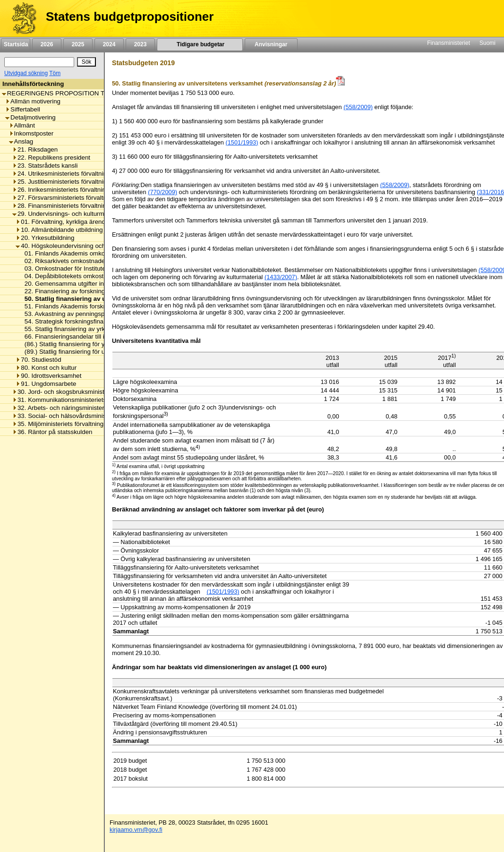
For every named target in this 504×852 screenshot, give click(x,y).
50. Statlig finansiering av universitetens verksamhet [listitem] (101, 299)
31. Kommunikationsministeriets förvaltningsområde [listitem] (87, 400)
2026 (47, 44)
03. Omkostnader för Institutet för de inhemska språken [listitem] (99, 268)
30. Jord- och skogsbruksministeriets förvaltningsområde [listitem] (94, 392)
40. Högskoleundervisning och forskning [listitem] (74, 246)
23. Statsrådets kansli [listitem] (45, 166)
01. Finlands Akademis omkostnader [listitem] (73, 253)
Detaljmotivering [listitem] (30, 117)
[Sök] (39, 62)
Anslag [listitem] (21, 141)
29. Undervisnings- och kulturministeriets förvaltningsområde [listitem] (99, 214)
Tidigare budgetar (200, 44)
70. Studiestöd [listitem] (38, 360)
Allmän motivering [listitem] (33, 101)
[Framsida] (21, 18)
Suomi (487, 43)
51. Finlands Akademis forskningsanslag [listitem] (78, 306)
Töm (55, 73)
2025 (78, 44)
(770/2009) (162, 192)
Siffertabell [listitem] (23, 109)
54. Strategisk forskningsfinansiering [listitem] (73, 321)
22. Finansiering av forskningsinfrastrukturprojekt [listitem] (90, 291)
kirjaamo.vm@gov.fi (136, 830)
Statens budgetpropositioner (130, 17)
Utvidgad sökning (26, 73)
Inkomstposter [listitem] (31, 133)
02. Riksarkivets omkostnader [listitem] (63, 261)
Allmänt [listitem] (22, 125)
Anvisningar (271, 44)
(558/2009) (358, 107)
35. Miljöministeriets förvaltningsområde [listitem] (70, 424)
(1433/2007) (281, 277)
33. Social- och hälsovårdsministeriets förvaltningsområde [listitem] (95, 416)
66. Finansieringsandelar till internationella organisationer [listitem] (102, 337)
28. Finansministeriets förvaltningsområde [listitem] (73, 206)
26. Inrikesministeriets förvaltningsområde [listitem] (73, 190)
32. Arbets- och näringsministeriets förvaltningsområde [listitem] (91, 408)
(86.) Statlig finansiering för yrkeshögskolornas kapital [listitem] (97, 344)
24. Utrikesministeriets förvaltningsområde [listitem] (73, 174)
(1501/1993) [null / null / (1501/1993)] (223, 592)
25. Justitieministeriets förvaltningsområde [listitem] (73, 182)
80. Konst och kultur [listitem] (46, 368)
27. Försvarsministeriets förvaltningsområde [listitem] (76, 198)
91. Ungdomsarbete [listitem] (46, 384)
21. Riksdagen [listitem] (35, 149)
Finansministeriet (448, 43)
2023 (140, 44)
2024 (109, 44)
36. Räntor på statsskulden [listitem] (52, 432)
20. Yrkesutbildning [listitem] (45, 238)
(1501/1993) (242, 142)
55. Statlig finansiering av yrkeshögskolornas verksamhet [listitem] (101, 329)
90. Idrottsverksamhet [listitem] (48, 376)
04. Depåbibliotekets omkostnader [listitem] (70, 276)
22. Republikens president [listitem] (51, 158)
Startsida (16, 44)
